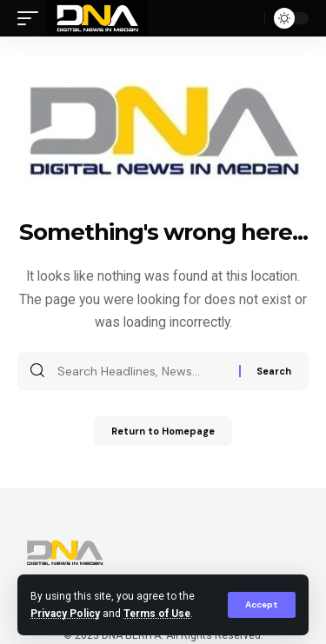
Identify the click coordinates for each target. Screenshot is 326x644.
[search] (247, 18)
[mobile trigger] (32, 18)
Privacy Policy (65, 614)
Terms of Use (157, 614)
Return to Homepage (163, 431)
